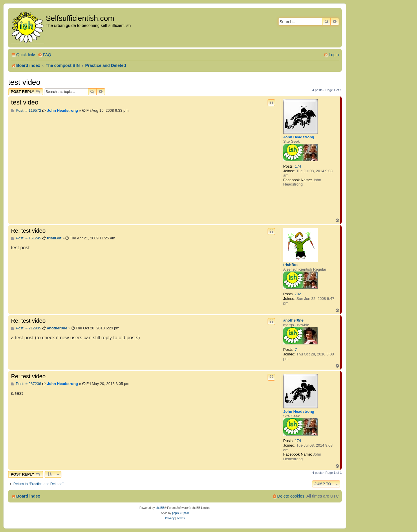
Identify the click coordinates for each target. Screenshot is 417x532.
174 (298, 166)
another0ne (293, 320)
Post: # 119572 (26, 111)
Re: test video (28, 231)
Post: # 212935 (26, 328)
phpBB (160, 508)
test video (24, 82)
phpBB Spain (180, 513)
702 (298, 294)
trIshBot (290, 265)
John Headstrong (299, 137)
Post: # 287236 (26, 384)
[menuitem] (44, 55)
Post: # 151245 (26, 238)
